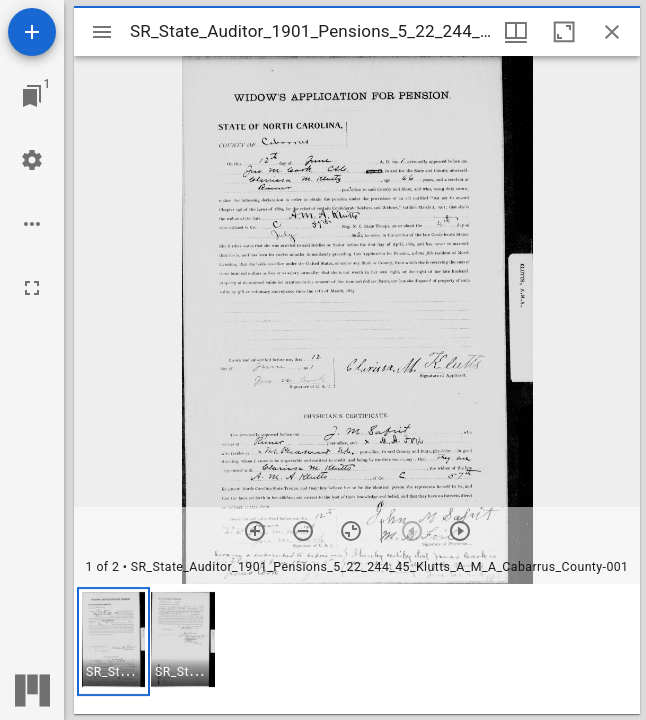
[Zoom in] (255, 531)
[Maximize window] (564, 32)
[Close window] (612, 32)
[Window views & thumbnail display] (516, 32)
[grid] (357, 649)
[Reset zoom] (351, 531)
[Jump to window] (32, 96)
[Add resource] (32, 32)
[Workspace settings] (32, 160)
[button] (113, 641)
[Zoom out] (303, 531)
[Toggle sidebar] (102, 32)
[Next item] (460, 531)
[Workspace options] (32, 224)
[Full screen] (32, 288)
